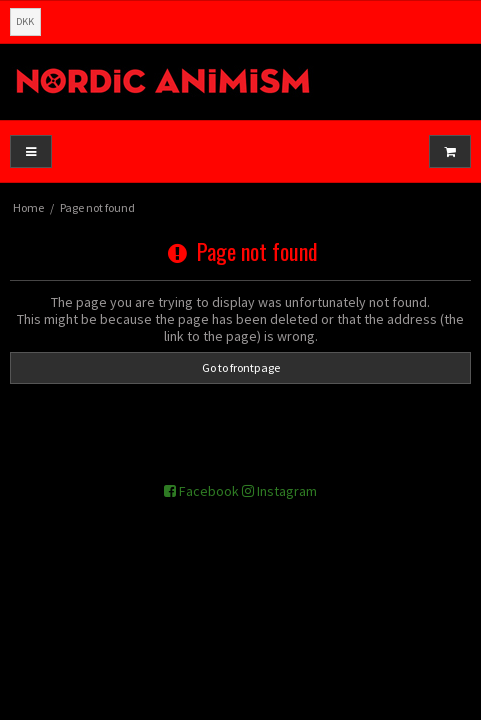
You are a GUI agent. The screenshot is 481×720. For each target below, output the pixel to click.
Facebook (201, 491)
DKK (25, 21)
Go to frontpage (241, 367)
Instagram (279, 491)
